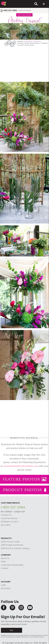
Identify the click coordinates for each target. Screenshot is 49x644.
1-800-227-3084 (13, 507)
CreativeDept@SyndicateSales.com (21, 466)
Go (11, 630)
